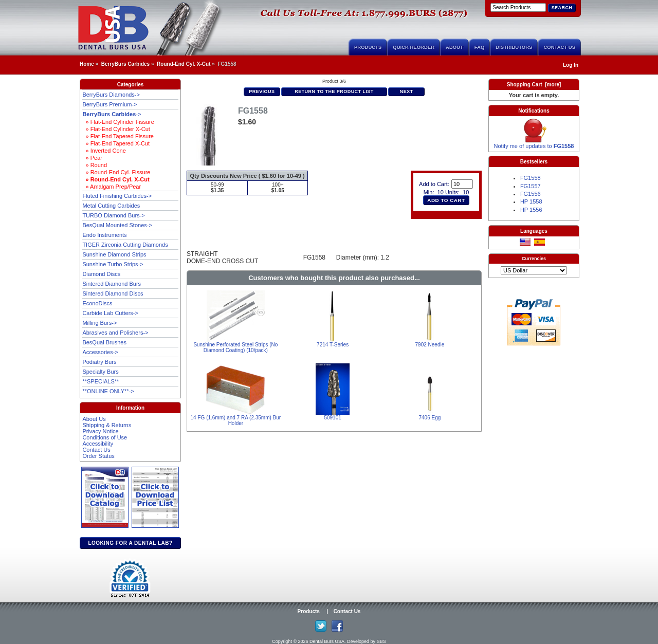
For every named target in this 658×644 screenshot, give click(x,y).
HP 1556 (531, 210)
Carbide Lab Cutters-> (110, 313)
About (454, 47)
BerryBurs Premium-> (109, 104)
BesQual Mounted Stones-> (117, 225)
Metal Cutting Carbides (111, 206)
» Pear (92, 158)
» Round (95, 165)
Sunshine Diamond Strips (114, 254)
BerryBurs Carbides (125, 64)
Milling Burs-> (99, 323)
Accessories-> (100, 352)
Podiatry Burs (99, 362)
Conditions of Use (105, 437)
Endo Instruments (104, 235)
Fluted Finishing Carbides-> (117, 196)
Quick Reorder (414, 47)
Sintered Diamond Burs (112, 284)
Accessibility (98, 444)
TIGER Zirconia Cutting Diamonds (125, 245)
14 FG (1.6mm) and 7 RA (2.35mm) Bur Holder (236, 420)
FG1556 (531, 194)
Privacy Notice (100, 431)
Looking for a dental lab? (130, 543)
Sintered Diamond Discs (113, 293)
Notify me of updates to (534, 143)
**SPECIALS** (100, 381)
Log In (571, 65)
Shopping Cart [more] (534, 85)
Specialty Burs (100, 372)
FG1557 (531, 186)
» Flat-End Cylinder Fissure (118, 122)
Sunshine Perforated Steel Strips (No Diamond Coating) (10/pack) (235, 347)
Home (87, 64)
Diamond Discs (101, 274)
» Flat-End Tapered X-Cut (116, 143)
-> (112, 114)
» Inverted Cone (104, 151)
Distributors (514, 47)
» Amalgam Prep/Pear (112, 187)
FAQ (480, 47)
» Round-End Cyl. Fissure (116, 172)
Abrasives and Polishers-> (115, 333)
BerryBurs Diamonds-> (111, 95)
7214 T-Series (333, 345)
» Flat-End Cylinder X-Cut (116, 129)
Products (368, 47)
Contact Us (559, 47)
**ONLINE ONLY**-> (108, 391)
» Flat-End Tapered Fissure (118, 136)
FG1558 (531, 178)
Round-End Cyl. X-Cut (184, 64)
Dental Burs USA (327, 641)
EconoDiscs (97, 303)
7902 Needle (430, 345)
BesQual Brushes (104, 342)
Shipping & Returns (107, 425)
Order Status (98, 456)
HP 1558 (531, 201)
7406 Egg (429, 418)
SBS (381, 641)
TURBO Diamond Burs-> (113, 215)
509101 (332, 418)
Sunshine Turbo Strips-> (113, 264)
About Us (94, 419)
